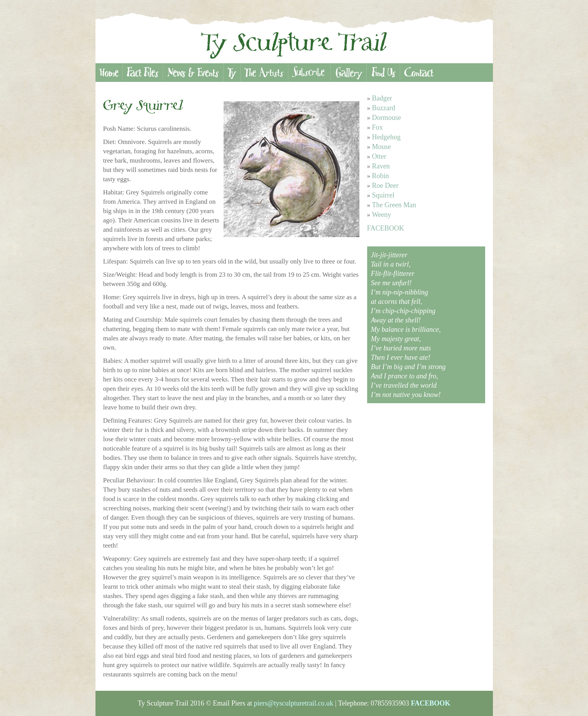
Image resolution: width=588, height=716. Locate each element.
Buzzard (383, 108)
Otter (379, 156)
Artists (264, 73)
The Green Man (394, 205)
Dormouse (386, 118)
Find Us (383, 73)
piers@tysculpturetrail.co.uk (294, 703)
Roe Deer (385, 186)
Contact (419, 73)
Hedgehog (386, 137)
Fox (377, 127)
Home (109, 73)
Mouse (381, 147)
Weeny (382, 215)
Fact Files (142, 73)
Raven (381, 166)
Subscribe (309, 73)
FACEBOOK (386, 228)
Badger (382, 98)
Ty (232, 73)
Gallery (348, 73)
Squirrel (383, 195)
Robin (380, 176)
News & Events (193, 73)
